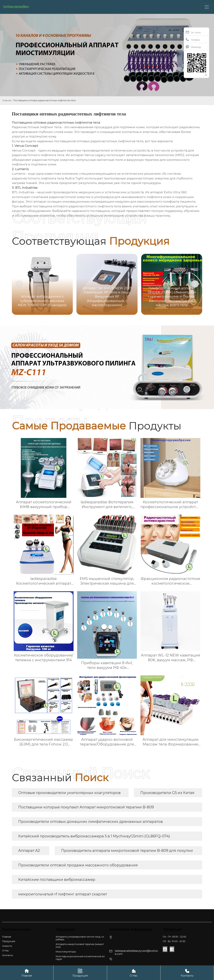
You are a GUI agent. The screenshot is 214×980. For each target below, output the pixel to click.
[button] (195, 284)
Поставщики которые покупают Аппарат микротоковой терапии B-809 (86, 807)
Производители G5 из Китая (167, 793)
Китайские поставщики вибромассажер (57, 880)
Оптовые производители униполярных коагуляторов (69, 793)
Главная (7, 100)
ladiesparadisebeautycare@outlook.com (136, 952)
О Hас (134, 973)
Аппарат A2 (29, 851)
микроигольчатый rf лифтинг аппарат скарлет (63, 894)
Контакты (187, 973)
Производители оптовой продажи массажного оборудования (78, 865)
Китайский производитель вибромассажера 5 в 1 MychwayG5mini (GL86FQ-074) (94, 836)
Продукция (80, 973)
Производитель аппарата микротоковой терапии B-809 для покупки (127, 851)
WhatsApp (193, 47)
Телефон (193, 39)
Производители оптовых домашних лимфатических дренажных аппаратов (90, 822)
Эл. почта (193, 32)
